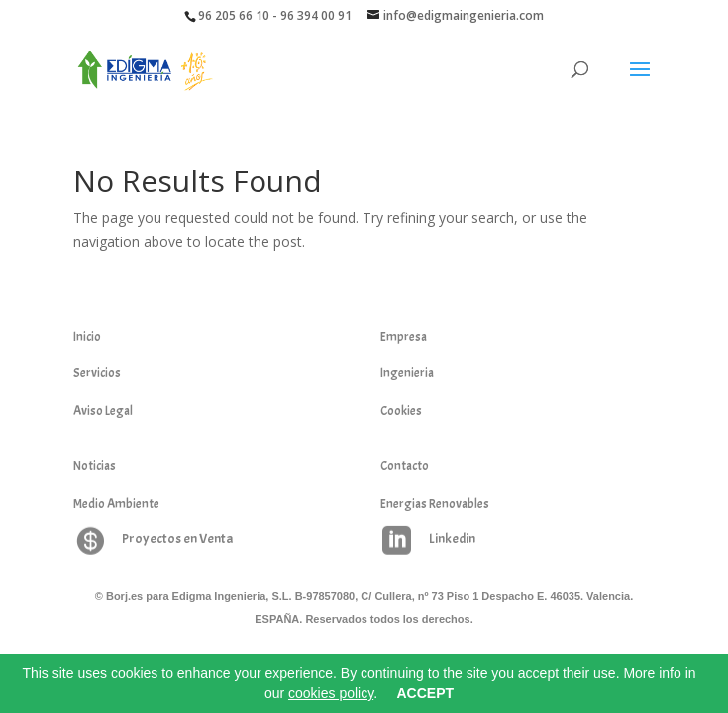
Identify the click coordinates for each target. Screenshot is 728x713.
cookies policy (331, 693)
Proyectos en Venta (177, 538)
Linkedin (452, 538)
